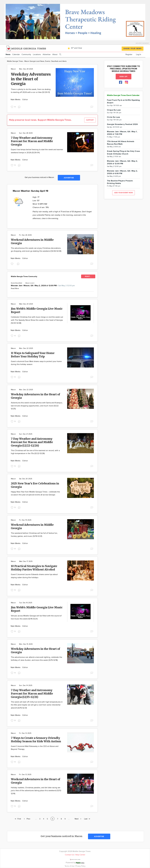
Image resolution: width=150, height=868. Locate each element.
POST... (88, 276)
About (55, 55)
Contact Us (69, 855)
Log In (139, 55)
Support (90, 120)
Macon (13, 69)
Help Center (80, 855)
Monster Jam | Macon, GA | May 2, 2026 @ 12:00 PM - (43, 286)
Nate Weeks (16, 100)
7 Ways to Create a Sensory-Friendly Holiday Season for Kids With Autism (36, 740)
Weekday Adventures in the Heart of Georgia (31, 79)
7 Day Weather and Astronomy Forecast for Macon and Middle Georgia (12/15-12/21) (32, 694)
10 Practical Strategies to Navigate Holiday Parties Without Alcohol (34, 568)
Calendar (16, 55)
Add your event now (124, 193)
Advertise (47, 55)
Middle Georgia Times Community (24, 276)
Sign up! (124, 77)
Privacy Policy (81, 866)
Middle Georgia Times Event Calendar (123, 95)
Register (129, 55)
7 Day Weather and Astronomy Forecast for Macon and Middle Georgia (32, 141)
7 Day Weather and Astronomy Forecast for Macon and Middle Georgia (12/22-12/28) (32, 442)
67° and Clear (74, 48)
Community (26, 55)
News (8, 55)
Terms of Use (70, 866)
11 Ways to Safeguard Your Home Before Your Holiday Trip (33, 355)
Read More (15, 289)
